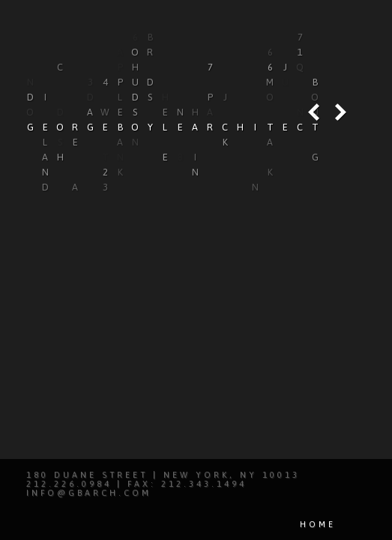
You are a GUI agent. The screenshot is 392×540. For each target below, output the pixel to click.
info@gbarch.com (89, 493)
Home (318, 524)
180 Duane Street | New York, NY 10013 (163, 475)
